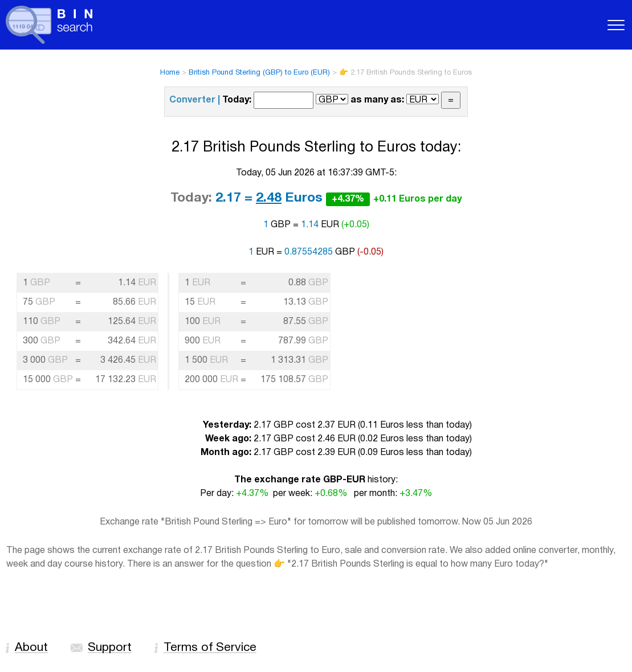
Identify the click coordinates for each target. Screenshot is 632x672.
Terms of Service (210, 648)
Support (110, 648)
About (31, 648)
